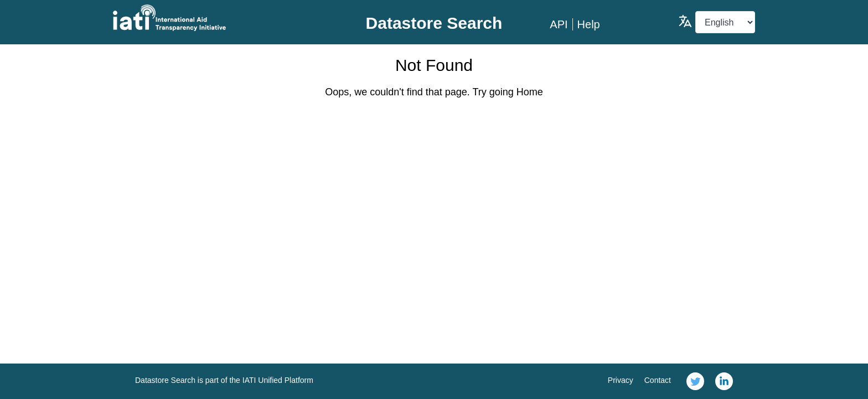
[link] (695, 381)
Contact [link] (658, 380)
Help (589, 24)
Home (530, 92)
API (559, 24)
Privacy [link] (621, 380)
